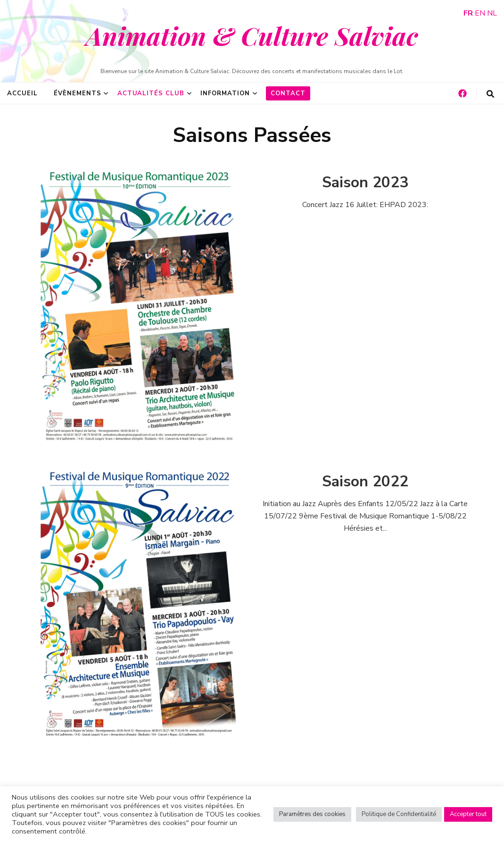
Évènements (78, 93)
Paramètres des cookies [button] (312, 814)
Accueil (22, 93)
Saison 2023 (365, 182)
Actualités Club (151, 93)
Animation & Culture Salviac (252, 35)
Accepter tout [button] (468, 814)
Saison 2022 (365, 481)
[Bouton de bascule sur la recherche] (490, 94)
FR (468, 13)
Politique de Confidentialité (399, 814)
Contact (288, 93)
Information (225, 93)
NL (492, 13)
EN (480, 13)
